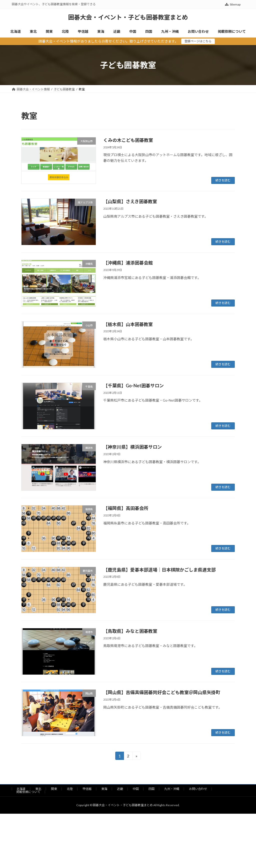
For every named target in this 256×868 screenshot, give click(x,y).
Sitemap (233, 4)
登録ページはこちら (198, 41)
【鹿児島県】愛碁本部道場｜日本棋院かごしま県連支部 (159, 570)
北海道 (21, 789)
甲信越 (87, 789)
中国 (136, 789)
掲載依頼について (28, 792)
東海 (104, 789)
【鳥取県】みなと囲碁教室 (130, 631)
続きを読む (223, 180)
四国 (151, 789)
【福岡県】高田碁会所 (126, 508)
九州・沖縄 (172, 789)
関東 (54, 789)
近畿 (120, 789)
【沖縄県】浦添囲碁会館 (128, 263)
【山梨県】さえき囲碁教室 (130, 201)
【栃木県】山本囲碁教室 (128, 324)
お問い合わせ (198, 789)
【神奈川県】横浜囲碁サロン (132, 447)
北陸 (70, 789)
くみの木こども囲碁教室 (128, 140)
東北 (38, 789)
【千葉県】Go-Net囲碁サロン (133, 386)
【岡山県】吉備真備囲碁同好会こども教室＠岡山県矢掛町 (162, 692)
